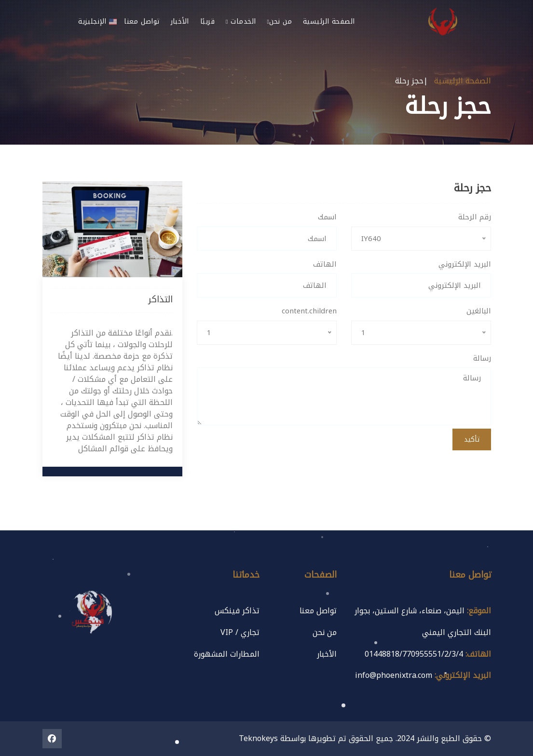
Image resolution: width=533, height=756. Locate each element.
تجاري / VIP (240, 632)
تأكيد (472, 439)
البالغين (479, 311)
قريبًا (207, 21)
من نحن (325, 632)
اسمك (327, 217)
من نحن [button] (279, 21)
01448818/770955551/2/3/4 (414, 654)
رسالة (482, 358)
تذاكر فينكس (237, 611)
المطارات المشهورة (227, 654)
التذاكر (160, 299)
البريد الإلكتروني (465, 264)
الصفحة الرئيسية (329, 21)
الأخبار (180, 21)
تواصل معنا (142, 21)
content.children (309, 311)
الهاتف (325, 264)
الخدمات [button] (241, 21)
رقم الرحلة (475, 217)
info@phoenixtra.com (394, 675)
